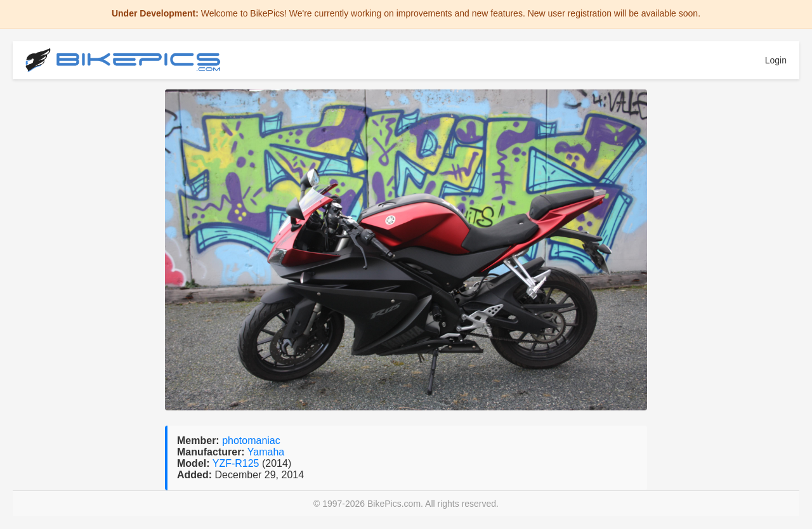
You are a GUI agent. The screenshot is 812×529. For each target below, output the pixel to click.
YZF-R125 (237, 463)
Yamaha (266, 452)
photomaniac (251, 441)
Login (776, 60)
